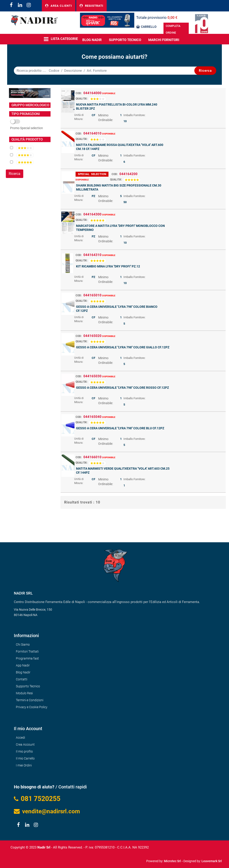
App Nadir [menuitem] (23, 665)
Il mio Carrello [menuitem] (25, 758)
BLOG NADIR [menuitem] (92, 40)
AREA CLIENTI (59, 6)
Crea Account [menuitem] (25, 744)
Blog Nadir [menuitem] (23, 672)
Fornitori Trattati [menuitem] (27, 651)
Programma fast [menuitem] (27, 658)
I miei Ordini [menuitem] (24, 765)
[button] (205, 71)
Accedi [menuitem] (20, 738)
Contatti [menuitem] (22, 679)
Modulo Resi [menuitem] (24, 693)
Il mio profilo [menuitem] (24, 751)
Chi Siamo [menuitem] (23, 644)
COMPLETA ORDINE (173, 29)
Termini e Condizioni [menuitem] (30, 700)
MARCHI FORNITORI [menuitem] (164, 40)
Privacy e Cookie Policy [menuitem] (32, 707)
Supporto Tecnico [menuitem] (125, 40)
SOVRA (27, 128)
